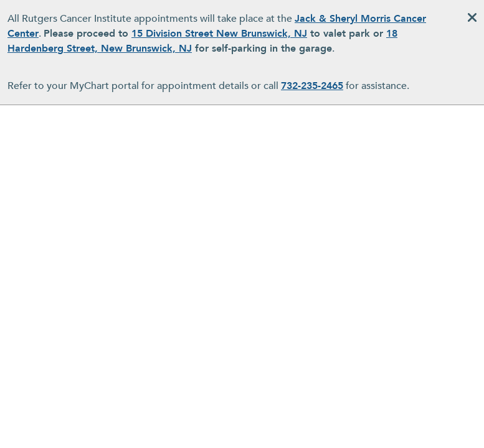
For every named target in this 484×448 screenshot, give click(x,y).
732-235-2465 (312, 86)
